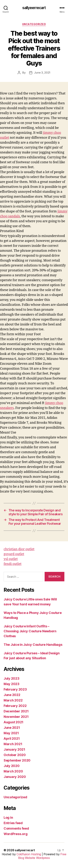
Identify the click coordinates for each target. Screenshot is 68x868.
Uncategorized (34, 24)
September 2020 (17, 760)
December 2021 (16, 711)
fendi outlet (13, 564)
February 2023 (15, 689)
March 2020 (13, 771)
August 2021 (14, 722)
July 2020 (12, 766)
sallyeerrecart (34, 8)
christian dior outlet (19, 549)
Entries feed (13, 823)
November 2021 (16, 717)
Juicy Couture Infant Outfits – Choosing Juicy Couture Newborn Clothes (30, 631)
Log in (8, 817)
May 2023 (12, 684)
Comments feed (16, 828)
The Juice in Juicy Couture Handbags (33, 645)
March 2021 (13, 744)
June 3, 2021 (42, 73)
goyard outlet (14, 554)
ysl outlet (11, 559)
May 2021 (11, 733)
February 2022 (15, 706)
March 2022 (13, 700)
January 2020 (15, 777)
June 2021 (12, 728)
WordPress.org (16, 834)
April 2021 (12, 739)
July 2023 (12, 678)
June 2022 (12, 695)
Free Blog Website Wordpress (42, 856)
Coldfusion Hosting (29, 854)
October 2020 (15, 755)
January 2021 (14, 749)
